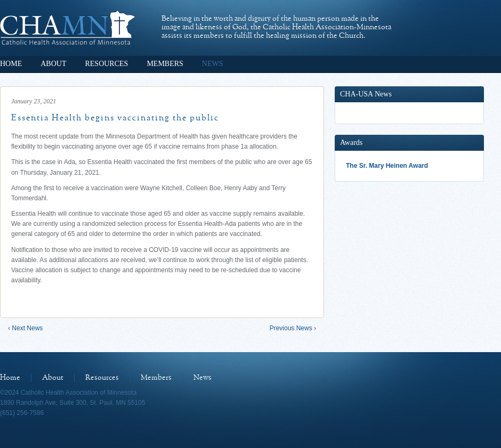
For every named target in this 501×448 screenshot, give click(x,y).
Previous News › (293, 328)
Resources (106, 64)
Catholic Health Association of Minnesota (67, 28)
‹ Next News (25, 328)
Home (11, 64)
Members (165, 64)
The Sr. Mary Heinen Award (387, 166)
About (53, 64)
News (213, 64)
